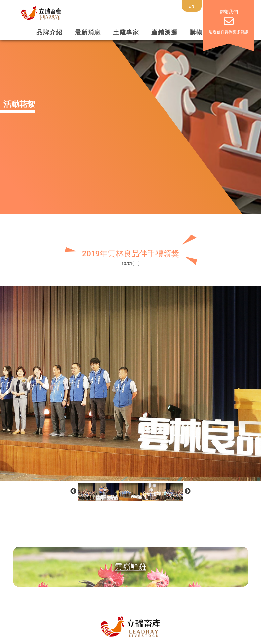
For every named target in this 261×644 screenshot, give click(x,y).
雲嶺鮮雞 (130, 567)
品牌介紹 (50, 32)
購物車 (200, 32)
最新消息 (88, 32)
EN (191, 6)
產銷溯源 (165, 32)
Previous (73, 491)
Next (188, 491)
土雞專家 (126, 32)
